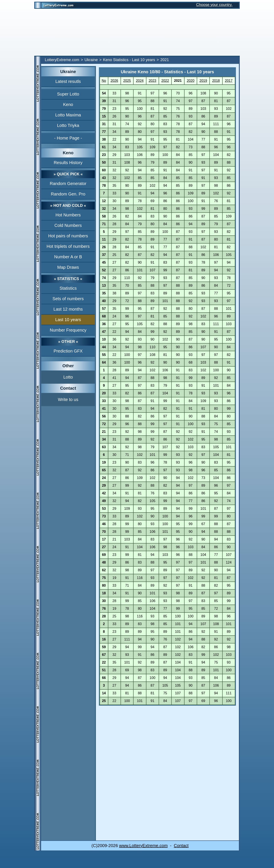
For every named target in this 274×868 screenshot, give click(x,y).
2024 (140, 81)
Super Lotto (68, 94)
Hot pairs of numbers (68, 236)
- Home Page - (68, 138)
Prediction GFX (68, 351)
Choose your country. (214, 5)
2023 (152, 81)
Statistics (68, 288)
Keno (68, 104)
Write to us (68, 399)
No (104, 81)
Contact (181, 846)
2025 (127, 81)
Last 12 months (68, 309)
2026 (114, 81)
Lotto (68, 377)
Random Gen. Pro (68, 194)
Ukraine (91, 60)
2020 (191, 81)
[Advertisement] (137, 32)
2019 (203, 81)
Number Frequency (68, 330)
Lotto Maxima (68, 115)
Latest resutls (68, 81)
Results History (68, 163)
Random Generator (68, 184)
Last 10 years (68, 320)
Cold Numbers (68, 225)
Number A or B (68, 257)
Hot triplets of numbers (68, 246)
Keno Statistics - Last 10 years (129, 60)
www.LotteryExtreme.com (143, 846)
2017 (229, 81)
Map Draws (68, 267)
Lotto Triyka (68, 125)
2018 (216, 81)
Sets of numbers (68, 299)
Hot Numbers (68, 215)
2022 (165, 81)
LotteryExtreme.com (62, 60)
